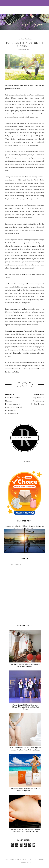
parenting (21, 39)
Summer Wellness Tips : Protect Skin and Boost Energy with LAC (25, 790)
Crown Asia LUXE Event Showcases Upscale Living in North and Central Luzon (25, 707)
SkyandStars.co (25, 863)
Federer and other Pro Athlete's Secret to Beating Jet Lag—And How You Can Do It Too (25, 527)
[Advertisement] (24, 596)
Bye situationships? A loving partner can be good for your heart (25, 665)
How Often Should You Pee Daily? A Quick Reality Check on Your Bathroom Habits (25, 749)
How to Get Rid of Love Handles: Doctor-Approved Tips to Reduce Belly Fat (25, 830)
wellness (29, 39)
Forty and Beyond (25, 859)
